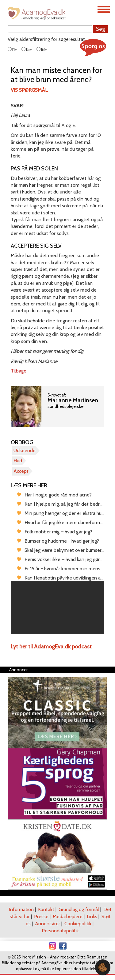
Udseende (25, 450)
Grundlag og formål (79, 909)
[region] (57, 608)
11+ (12, 49)
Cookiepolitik (78, 924)
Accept (21, 471)
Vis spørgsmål (29, 90)
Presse (41, 916)
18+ (42, 49)
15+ (27, 49)
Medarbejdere (68, 916)
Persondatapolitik (60, 931)
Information (21, 909)
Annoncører (48, 924)
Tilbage (19, 371)
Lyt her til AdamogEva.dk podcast (51, 647)
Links (92, 916)
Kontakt (46, 909)
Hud (18, 461)
